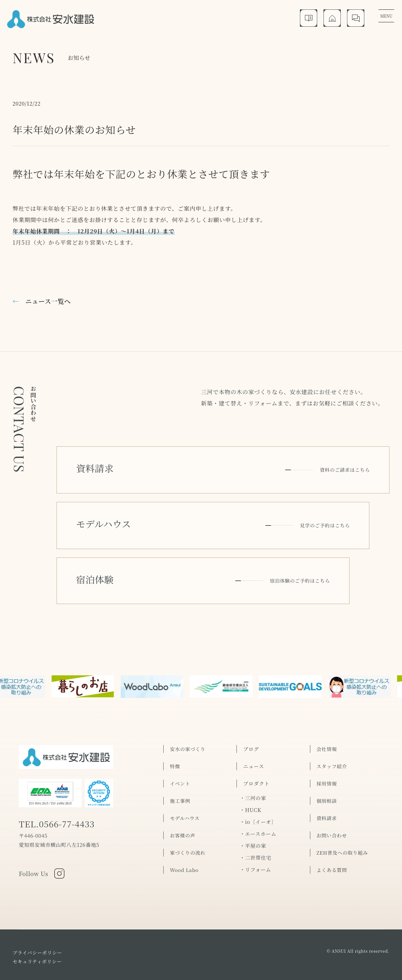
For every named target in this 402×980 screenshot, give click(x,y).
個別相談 (327, 775)
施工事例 (180, 775)
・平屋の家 (253, 820)
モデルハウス (185, 792)
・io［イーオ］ (258, 796)
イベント (180, 758)
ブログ (251, 723)
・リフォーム (255, 844)
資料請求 (327, 792)
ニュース (253, 740)
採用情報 (327, 758)
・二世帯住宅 (255, 832)
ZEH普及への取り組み (343, 827)
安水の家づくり (188, 723)
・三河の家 (253, 772)
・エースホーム (258, 808)
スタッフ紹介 (332, 740)
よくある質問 (332, 844)
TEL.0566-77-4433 (61, 801)
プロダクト (256, 758)
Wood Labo (185, 844)
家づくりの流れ (188, 827)
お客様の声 (183, 810)
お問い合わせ (332, 810)
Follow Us (43, 850)
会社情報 (327, 723)
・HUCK (250, 784)
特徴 (175, 740)
